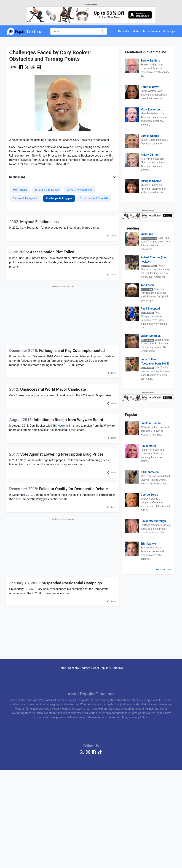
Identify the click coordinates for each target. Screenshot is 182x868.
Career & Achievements (79, 190)
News (61, 426)
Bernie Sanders (150, 61)
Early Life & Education (47, 190)
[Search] (79, 31)
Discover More (164, 570)
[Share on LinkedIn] (39, 67)
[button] (63, 177)
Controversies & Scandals (94, 198)
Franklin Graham (151, 423)
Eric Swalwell (149, 544)
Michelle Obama (151, 181)
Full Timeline (20, 190)
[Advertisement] (63, 315)
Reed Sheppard (150, 309)
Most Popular (152, 31)
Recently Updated (129, 31)
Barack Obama (150, 136)
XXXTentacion (150, 472)
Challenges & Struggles (59, 198)
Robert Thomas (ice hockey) (153, 259)
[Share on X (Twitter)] (27, 67)
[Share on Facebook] (21, 67)
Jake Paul (147, 234)
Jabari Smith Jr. (151, 336)
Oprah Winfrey (150, 87)
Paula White (148, 446)
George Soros (149, 495)
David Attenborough (153, 521)
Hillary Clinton (150, 155)
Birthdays (169, 31)
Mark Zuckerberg (152, 110)
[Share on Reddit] (33, 67)
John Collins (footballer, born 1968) (155, 361)
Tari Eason (147, 285)
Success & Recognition (26, 198)
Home (62, 668)
